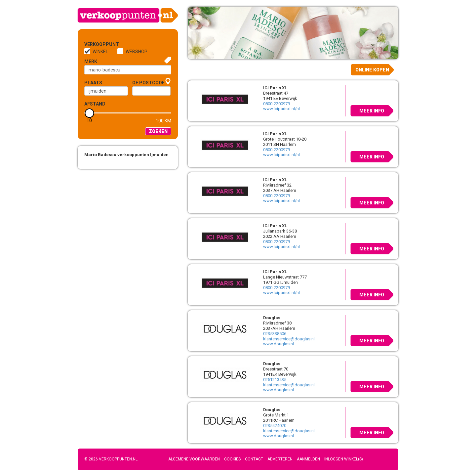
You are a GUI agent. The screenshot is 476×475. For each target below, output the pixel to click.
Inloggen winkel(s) (344, 459)
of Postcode (148, 83)
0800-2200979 (277, 104)
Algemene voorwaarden (194, 459)
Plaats (93, 83)
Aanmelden (308, 459)
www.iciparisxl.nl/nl (281, 109)
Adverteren (280, 459)
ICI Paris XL (275, 88)
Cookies (232, 459)
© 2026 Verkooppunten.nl (111, 459)
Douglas (272, 318)
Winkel (100, 52)
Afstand (95, 104)
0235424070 (275, 426)
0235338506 (275, 334)
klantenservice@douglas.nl (289, 339)
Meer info (372, 111)
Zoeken (158, 131)
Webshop (137, 52)
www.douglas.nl (278, 344)
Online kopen (372, 70)
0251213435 (275, 380)
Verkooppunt (95, 44)
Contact (254, 459)
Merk (91, 62)
